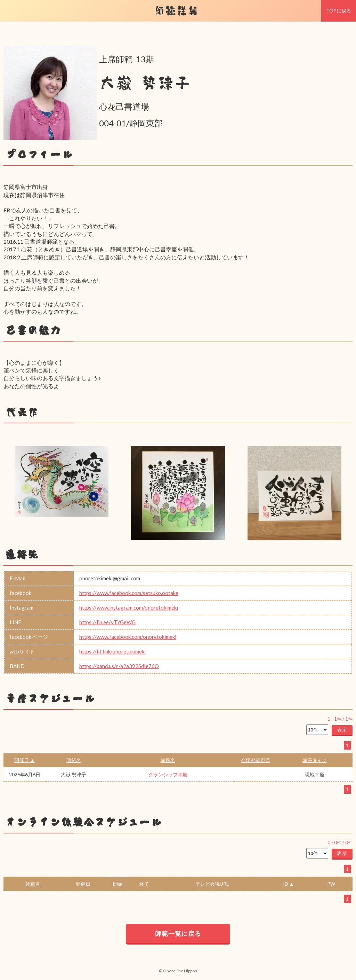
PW (331, 884)
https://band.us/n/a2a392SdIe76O (119, 666)
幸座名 (168, 760)
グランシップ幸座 (168, 774)
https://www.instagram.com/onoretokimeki (129, 607)
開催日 (83, 884)
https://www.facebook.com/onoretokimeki (128, 637)
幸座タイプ (315, 760)
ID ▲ (289, 884)
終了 (144, 884)
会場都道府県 (256, 760)
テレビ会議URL (212, 884)
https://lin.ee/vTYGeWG (107, 622)
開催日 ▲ (25, 760)
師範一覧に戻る (178, 933)
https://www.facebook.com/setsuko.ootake (129, 593)
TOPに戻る (339, 11)
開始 (118, 884)
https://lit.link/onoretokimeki (112, 651)
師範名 (74, 760)
